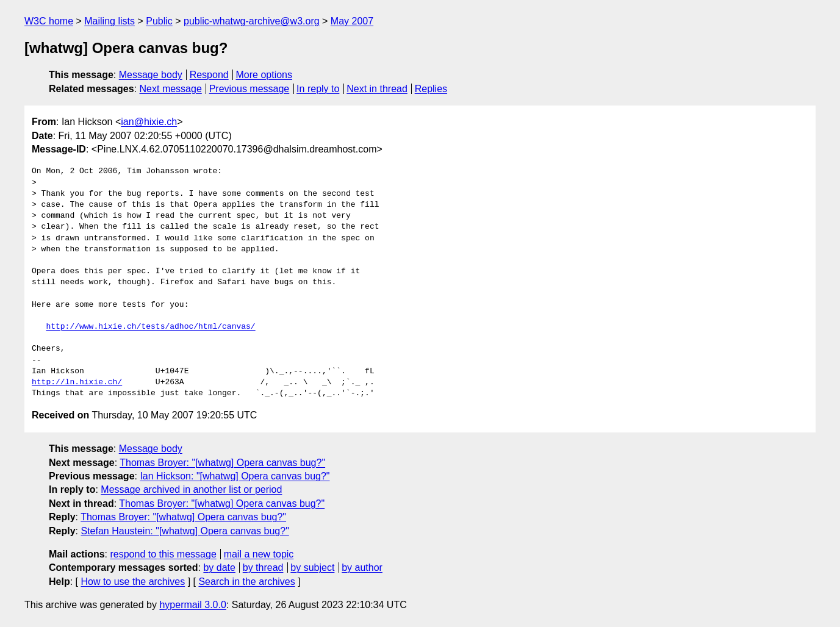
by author (362, 568)
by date (219, 568)
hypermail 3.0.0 (192, 605)
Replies (431, 89)
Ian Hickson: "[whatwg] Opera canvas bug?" (235, 476)
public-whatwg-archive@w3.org (252, 21)
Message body (151, 75)
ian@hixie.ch (149, 122)
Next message (171, 89)
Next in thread (377, 89)
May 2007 (352, 21)
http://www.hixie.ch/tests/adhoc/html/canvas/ (150, 327)
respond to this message (163, 554)
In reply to (318, 89)
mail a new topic (259, 554)
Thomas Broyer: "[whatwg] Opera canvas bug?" (222, 463)
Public (159, 21)
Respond (209, 75)
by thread (263, 568)
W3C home (49, 21)
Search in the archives (246, 582)
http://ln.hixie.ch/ (77, 382)
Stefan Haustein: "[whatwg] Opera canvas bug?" (185, 531)
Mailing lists (109, 21)
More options (264, 75)
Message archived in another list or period (191, 489)
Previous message (249, 89)
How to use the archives (133, 582)
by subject (312, 568)
